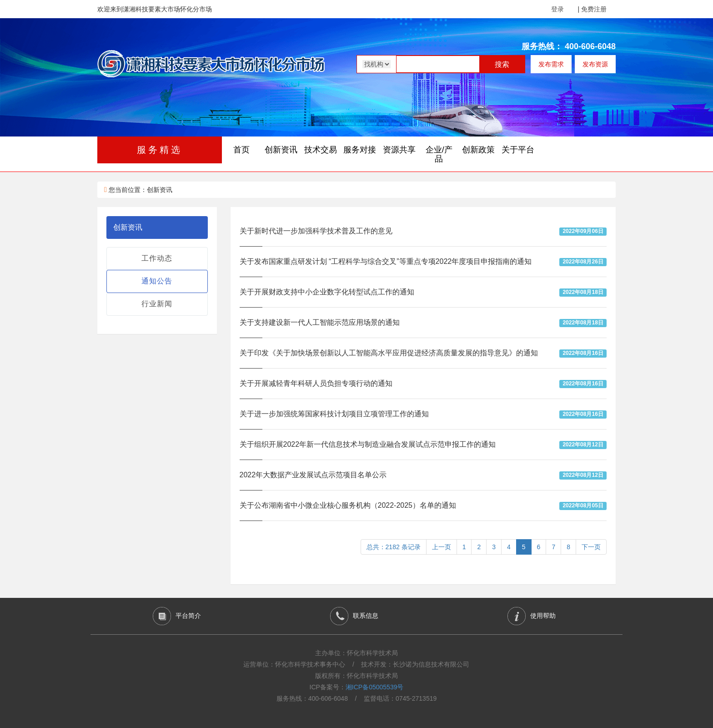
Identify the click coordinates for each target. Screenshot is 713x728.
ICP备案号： (357, 687)
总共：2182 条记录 (394, 547)
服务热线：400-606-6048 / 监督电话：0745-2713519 (357, 698)
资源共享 (399, 150)
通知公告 (157, 281)
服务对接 (360, 150)
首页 (241, 150)
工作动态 (157, 258)
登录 (557, 9)
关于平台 (518, 150)
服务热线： (542, 46)
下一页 (591, 547)
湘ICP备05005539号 (375, 687)
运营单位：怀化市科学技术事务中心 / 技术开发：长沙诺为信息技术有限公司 (356, 664)
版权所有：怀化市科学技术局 (356, 676)
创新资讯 (281, 150)
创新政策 (478, 150)
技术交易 (321, 150)
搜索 (502, 64)
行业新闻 (157, 304)
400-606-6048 (590, 46)
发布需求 (551, 64)
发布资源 (595, 64)
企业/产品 (439, 154)
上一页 (442, 547)
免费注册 (594, 9)
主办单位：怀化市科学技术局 (356, 653)
